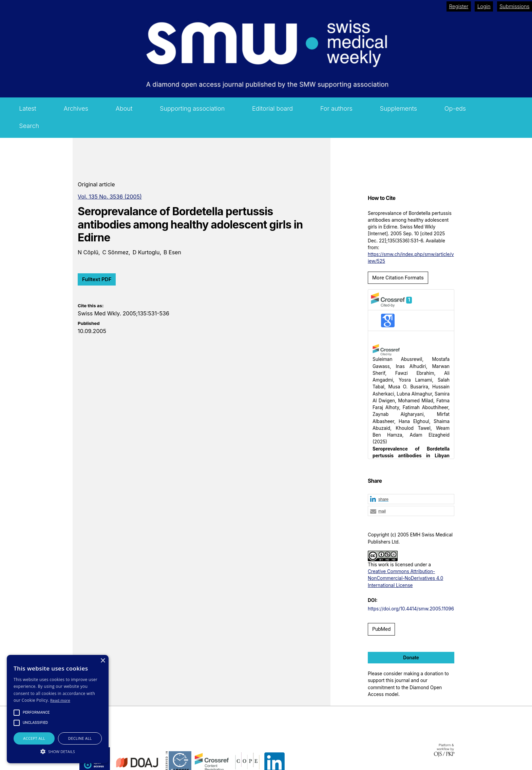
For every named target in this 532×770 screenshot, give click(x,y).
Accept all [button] (34, 738)
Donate (411, 658)
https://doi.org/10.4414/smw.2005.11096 (411, 609)
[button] (411, 499)
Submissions (514, 6)
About (124, 108)
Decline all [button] (80, 738)
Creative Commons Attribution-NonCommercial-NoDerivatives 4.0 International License (405, 578)
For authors (336, 108)
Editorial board (272, 108)
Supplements (399, 108)
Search (29, 126)
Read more (60, 700)
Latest (27, 108)
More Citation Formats (398, 278)
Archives (76, 108)
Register (459, 6)
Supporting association (192, 108)
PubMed (381, 629)
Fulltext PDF (97, 279)
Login (484, 6)
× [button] (103, 661)
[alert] (58, 709)
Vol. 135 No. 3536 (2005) (110, 197)
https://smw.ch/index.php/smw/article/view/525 (411, 258)
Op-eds (455, 108)
